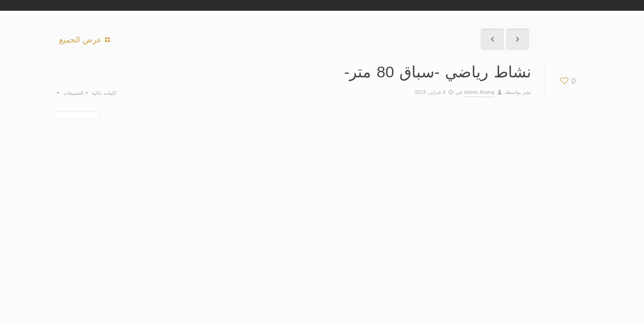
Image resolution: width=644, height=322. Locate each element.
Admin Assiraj (479, 92)
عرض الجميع (86, 40)
